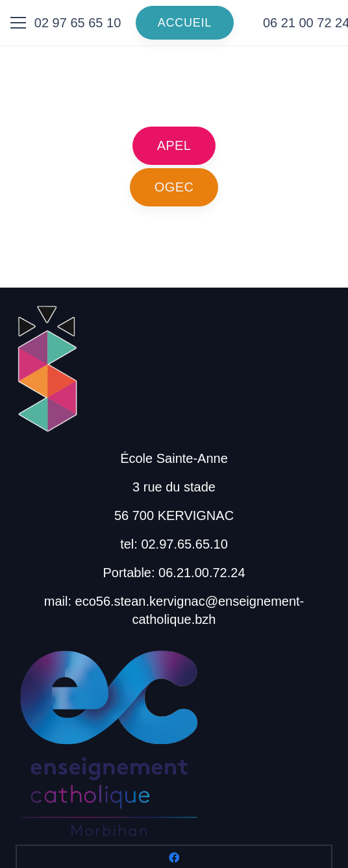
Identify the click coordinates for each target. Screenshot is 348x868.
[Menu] (18, 23)
